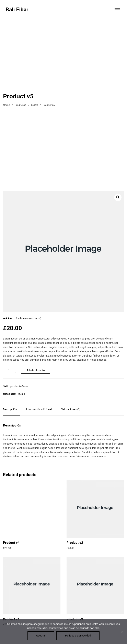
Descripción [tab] (10, 409)
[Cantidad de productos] (11, 370)
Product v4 (11, 543)
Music (34, 105)
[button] (118, 197)
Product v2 (75, 543)
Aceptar (41, 636)
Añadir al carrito (36, 370)
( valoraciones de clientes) (28, 318)
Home (6, 105)
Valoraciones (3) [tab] (71, 409)
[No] (122, 632)
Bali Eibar (17, 10)
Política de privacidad (78, 636)
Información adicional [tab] (39, 409)
